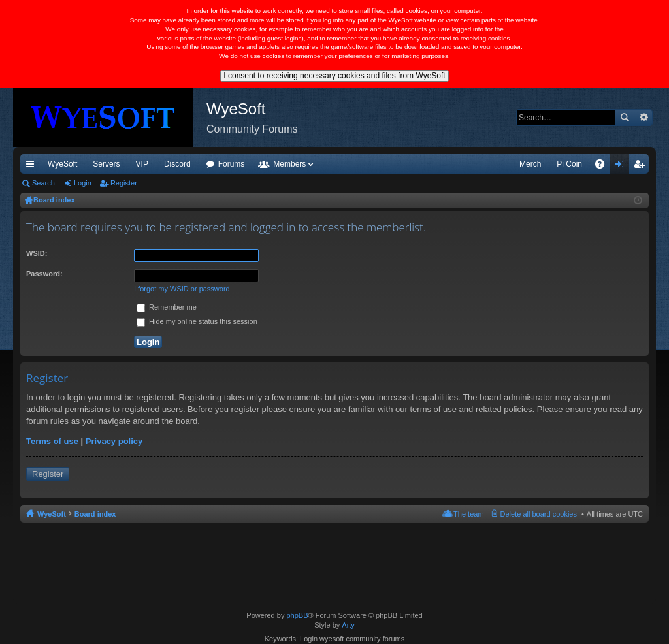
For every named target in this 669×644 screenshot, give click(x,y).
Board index (95, 514)
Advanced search (643, 118)
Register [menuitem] (642, 167)
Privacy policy (114, 441)
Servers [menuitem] (106, 164)
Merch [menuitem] (530, 164)
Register (124, 183)
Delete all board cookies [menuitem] (539, 514)
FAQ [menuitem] (604, 167)
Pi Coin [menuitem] (569, 164)
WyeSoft (62, 164)
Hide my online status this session (197, 321)
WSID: (37, 253)
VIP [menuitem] (142, 164)
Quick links (33, 167)
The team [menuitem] (468, 514)
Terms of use (52, 441)
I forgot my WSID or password (182, 289)
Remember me (167, 307)
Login (83, 183)
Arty (348, 625)
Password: (44, 274)
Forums (232, 164)
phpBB (297, 615)
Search (625, 118)
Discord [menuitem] (177, 164)
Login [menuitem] (622, 167)
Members (289, 164)
